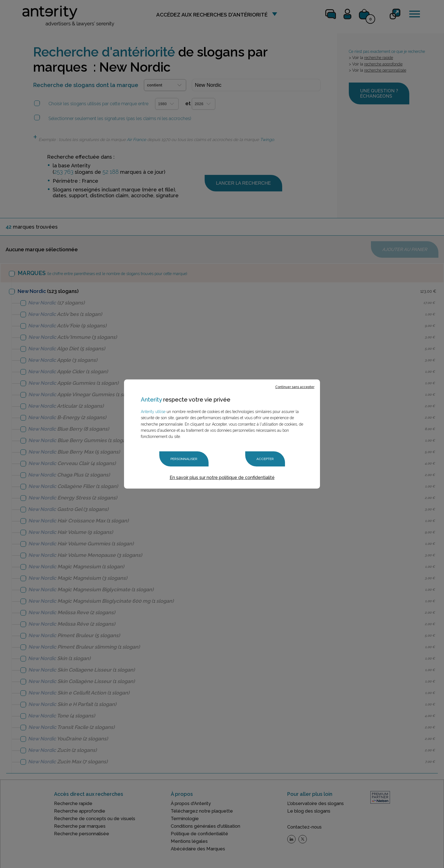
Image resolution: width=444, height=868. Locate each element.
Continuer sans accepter (295, 387)
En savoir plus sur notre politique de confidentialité (222, 478)
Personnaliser (184, 459)
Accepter (265, 459)
